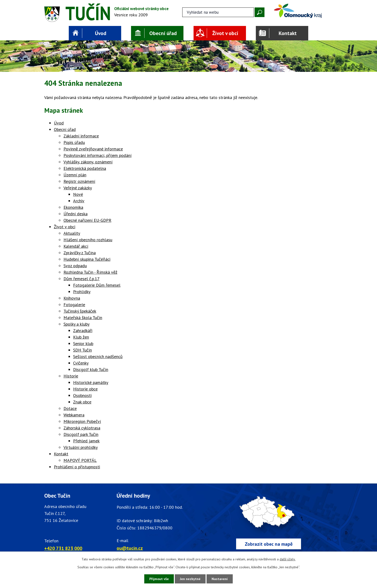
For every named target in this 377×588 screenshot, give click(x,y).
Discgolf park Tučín (81, 434)
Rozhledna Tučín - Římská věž (90, 272)
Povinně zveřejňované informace (93, 149)
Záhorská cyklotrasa (82, 428)
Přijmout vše (159, 579)
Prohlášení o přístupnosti (77, 467)
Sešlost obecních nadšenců (98, 356)
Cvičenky (81, 363)
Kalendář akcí (76, 246)
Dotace (70, 408)
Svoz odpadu (75, 266)
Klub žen (81, 337)
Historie (71, 376)
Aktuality (72, 233)
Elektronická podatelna (85, 168)
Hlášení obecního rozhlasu (88, 240)
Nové (78, 194)
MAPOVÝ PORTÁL (80, 460)
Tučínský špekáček (80, 311)
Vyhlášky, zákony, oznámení (88, 162)
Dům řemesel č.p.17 (82, 279)
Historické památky (91, 382)
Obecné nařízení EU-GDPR (87, 220)
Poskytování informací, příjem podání (97, 155)
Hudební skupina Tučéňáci (87, 259)
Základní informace (81, 136)
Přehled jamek (86, 441)
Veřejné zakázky (78, 188)
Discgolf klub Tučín (91, 369)
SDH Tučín (82, 350)
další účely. (288, 559)
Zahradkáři (83, 331)
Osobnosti (82, 395)
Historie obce (85, 389)
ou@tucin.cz (130, 548)
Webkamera (74, 415)
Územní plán (75, 175)
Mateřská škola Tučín (83, 318)
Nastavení (220, 579)
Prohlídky (82, 292)
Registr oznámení (79, 181)
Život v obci (225, 33)
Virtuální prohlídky (81, 447)
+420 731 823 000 (63, 548)
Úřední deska (75, 214)
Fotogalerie (74, 305)
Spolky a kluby (76, 324)
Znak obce (82, 402)
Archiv (79, 201)
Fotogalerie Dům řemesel (97, 285)
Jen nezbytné (190, 579)
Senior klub (83, 344)
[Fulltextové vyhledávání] (218, 12)
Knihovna (72, 298)
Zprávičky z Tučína (80, 253)
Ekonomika (73, 207)
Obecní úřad (163, 33)
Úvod (101, 33)
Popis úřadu (74, 142)
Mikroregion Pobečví (82, 421)
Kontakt (288, 33)
